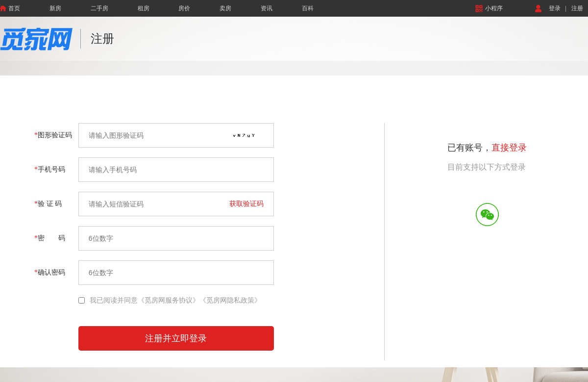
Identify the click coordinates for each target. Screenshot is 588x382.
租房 (144, 8)
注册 (577, 8)
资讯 (267, 8)
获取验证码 (246, 204)
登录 (555, 8)
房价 (184, 8)
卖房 (225, 8)
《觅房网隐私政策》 (230, 300)
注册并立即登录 (176, 338)
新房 (55, 8)
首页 (10, 8)
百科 (308, 8)
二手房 (99, 8)
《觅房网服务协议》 (169, 300)
